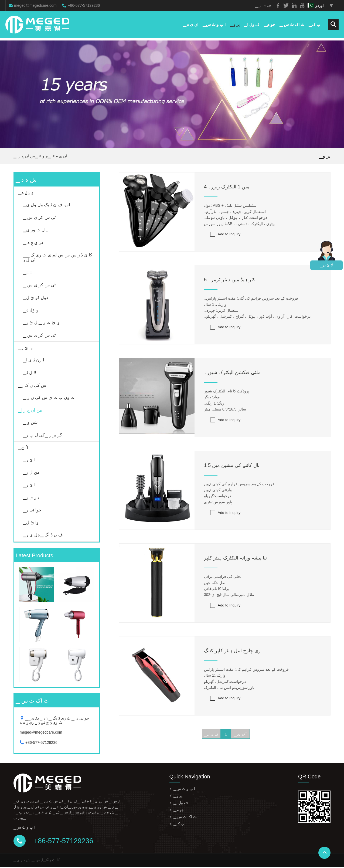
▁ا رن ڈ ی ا (33, 360)
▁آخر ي (241, 735)
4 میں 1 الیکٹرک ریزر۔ (227, 187)
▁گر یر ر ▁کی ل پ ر (42, 435)
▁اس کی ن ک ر (33, 385)
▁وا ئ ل (31, 522)
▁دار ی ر (31, 497)
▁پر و (235, 26)
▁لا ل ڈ (30, 373)
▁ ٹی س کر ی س (39, 217)
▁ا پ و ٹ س (214, 26)
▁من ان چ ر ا (27, 156)
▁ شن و (30, 422)
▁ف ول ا (252, 26)
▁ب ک (314, 26)
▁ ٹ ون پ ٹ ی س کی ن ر (49, 397)
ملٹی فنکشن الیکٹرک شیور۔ (232, 373)
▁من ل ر (31, 472)
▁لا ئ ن (326, 265)
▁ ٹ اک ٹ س (292, 26)
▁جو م (270, 26)
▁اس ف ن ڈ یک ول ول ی (46, 205)
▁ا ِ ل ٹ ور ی (36, 230)
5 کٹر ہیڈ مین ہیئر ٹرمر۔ (230, 280)
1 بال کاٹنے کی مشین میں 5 (232, 466)
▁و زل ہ (26, 193)
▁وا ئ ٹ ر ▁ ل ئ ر (41, 322)
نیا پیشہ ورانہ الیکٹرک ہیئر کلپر (235, 559)
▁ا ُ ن (23, 448)
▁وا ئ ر (25, 348)
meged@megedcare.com (35, 5)
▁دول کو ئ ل (35, 298)
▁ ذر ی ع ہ (33, 243)
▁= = (28, 272)
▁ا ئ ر (29, 460)
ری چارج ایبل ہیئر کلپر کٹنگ (232, 652)
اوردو (316, 5)
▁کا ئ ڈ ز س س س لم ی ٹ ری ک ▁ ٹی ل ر (58, 257)
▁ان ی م (190, 26)
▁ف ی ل (211, 735)
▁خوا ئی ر (32, 510)
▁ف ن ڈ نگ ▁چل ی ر (43, 535)
